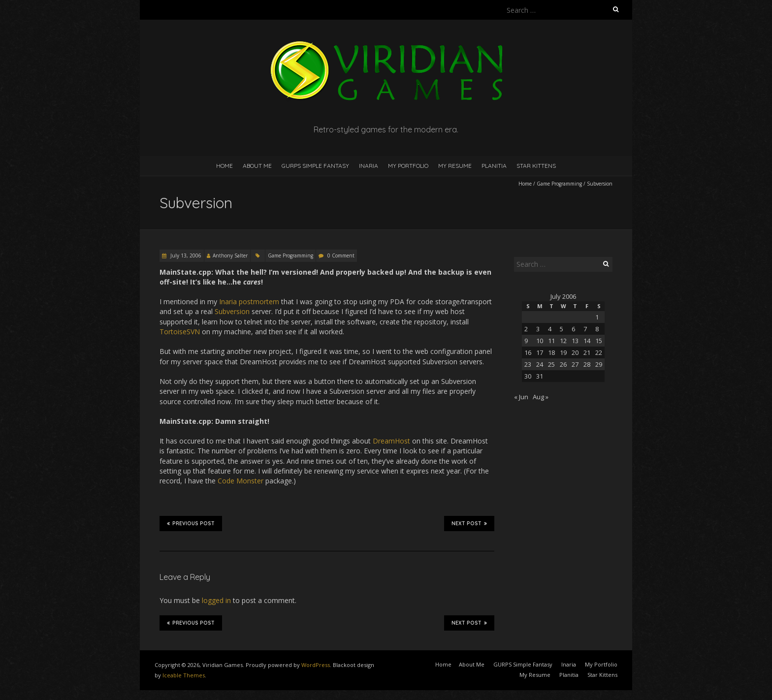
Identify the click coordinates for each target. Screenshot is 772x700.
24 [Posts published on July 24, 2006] (540, 364)
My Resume (455, 166)
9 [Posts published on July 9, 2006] (526, 341)
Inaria (369, 166)
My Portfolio (408, 166)
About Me (257, 166)
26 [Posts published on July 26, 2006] (563, 364)
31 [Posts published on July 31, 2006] (540, 376)
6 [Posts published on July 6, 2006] (573, 329)
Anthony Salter (230, 255)
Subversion (232, 311)
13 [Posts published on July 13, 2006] (575, 341)
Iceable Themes (184, 675)
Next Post (469, 523)
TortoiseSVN (180, 332)
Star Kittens (536, 166)
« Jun (521, 397)
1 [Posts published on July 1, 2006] (597, 317)
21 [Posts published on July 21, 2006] (587, 352)
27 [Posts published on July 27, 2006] (575, 364)
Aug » (541, 397)
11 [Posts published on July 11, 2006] (551, 341)
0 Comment (341, 255)
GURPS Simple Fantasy (315, 166)
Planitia (494, 166)
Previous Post (191, 523)
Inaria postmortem (249, 302)
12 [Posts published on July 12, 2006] (563, 341)
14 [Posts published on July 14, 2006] (587, 341)
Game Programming (559, 184)
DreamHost (391, 441)
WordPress (316, 665)
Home (225, 166)
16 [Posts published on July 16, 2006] (528, 352)
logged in (216, 600)
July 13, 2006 (185, 255)
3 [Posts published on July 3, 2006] (538, 329)
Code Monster (241, 481)
